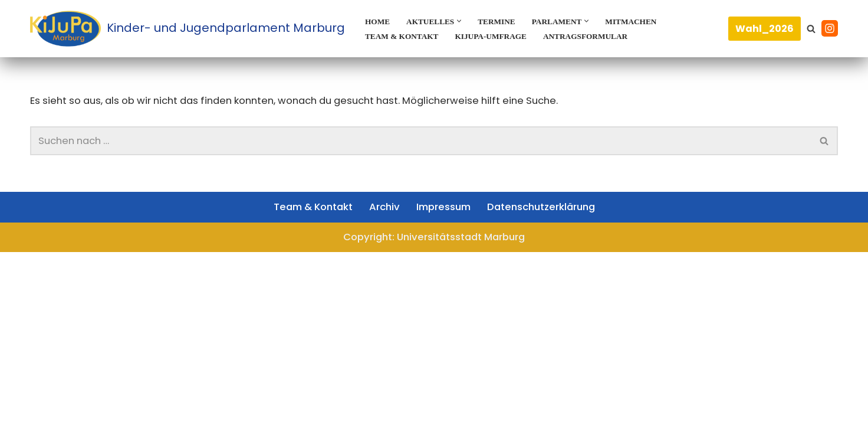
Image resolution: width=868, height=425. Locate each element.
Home (379, 21)
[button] (466, 21)
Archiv (381, 377)
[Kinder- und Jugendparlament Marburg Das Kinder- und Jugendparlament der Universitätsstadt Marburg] (188, 29)
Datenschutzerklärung (549, 377)
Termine (504, 21)
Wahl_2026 (765, 29)
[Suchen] (811, 29)
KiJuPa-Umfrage (500, 36)
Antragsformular (601, 36)
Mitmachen (646, 21)
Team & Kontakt (405, 36)
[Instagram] (830, 28)
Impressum (444, 377)
